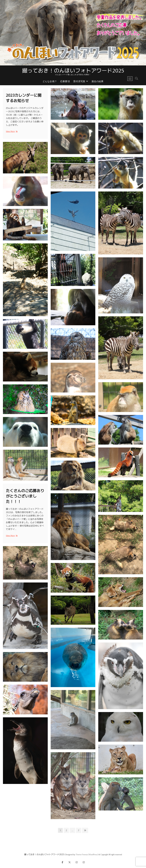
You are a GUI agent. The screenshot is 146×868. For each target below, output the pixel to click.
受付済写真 (79, 82)
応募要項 (65, 82)
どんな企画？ (50, 82)
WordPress (93, 854)
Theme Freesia (82, 854)
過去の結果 (97, 82)
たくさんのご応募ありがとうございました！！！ (25, 496)
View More (11, 132)
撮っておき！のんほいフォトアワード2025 (73, 70)
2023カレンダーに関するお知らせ (24, 98)
